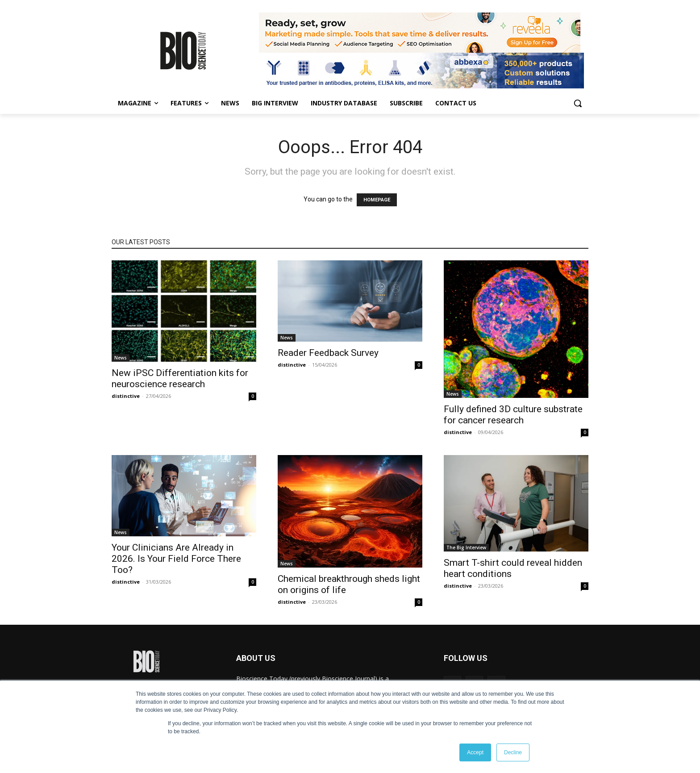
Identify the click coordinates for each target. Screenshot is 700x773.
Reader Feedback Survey (328, 353)
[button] (578, 103)
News (121, 358)
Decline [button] (513, 752)
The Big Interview (466, 547)
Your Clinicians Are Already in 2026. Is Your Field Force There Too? (176, 559)
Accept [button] (475, 752)
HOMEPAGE (377, 200)
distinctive (126, 396)
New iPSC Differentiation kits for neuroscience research (180, 378)
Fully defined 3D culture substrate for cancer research (513, 415)
